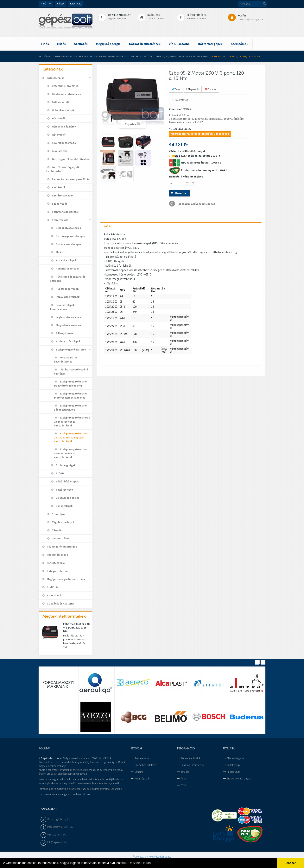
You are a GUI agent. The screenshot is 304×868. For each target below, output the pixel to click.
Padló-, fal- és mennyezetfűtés (70, 179)
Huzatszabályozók (67, 289)
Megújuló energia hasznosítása (66, 579)
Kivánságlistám (143, 778)
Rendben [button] (290, 863)
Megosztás (193, 89)
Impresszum (234, 772)
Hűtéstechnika (56, 563)
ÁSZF (184, 778)
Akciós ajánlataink (190, 758)
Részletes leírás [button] (140, 863)
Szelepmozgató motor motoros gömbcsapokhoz (70, 396)
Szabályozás (59, 204)
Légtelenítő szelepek (68, 317)
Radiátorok (58, 187)
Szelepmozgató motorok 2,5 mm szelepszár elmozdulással (72, 422)
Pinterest (211, 89)
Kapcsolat (75, 4)
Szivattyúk (58, 514)
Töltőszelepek (64, 490)
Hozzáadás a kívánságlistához (196, 204)
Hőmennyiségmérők (64, 127)
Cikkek (61, 4)
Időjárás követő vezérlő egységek (71, 372)
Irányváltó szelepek (67, 297)
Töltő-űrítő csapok (67, 481)
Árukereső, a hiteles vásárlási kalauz (152, 857)
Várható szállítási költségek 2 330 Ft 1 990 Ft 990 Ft (198, 178)
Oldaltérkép (233, 765)
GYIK (183, 785)
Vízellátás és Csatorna (60, 604)
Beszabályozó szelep (68, 228)
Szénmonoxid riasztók (65, 212)
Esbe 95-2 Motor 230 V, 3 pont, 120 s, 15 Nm (76, 628)
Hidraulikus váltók (63, 110)
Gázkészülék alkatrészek (62, 547)
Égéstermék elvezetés (65, 86)
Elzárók (60, 252)
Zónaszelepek (64, 506)
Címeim (139, 772)
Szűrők (60, 473)
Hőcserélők (58, 118)
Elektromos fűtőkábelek (66, 94)
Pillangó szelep (65, 333)
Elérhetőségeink (235, 758)
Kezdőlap (44, 56)
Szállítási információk (192, 765)
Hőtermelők (59, 135)
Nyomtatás (181, 100)
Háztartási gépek (57, 555)
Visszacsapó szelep (67, 498)
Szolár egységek (65, 465)
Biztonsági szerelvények (70, 236)
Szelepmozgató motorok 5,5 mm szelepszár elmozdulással (72, 453)
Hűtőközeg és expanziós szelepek (68, 279)
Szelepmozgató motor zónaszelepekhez (70, 408)
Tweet (176, 89)
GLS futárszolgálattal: (196, 156)
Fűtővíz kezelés (61, 102)
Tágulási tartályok (63, 522)
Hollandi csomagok (67, 269)
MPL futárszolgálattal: (196, 163)
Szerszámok (54, 595)
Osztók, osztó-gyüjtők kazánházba (63, 169)
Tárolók (56, 530)
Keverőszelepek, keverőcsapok (63, 307)
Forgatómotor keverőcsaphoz (66, 360)
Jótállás (185, 772)
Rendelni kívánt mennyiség (186, 177)
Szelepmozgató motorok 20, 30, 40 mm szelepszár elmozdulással (170, 56)
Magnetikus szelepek (68, 325)
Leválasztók (59, 151)
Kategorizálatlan (57, 571)
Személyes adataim (145, 765)
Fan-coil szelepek (66, 260)
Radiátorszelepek (62, 195)
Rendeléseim (142, 758)
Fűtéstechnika (64, 56)
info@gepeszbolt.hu (57, 842)
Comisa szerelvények (68, 244)
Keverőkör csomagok (64, 143)
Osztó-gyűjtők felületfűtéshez (70, 159)
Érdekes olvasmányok (239, 778)
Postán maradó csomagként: (200, 170)
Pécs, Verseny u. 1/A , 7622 (60, 827)
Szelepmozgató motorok (111, 56)
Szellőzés (52, 587)
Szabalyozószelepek (68, 341)
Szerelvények (84, 56)
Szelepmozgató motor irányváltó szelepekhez (70, 384)
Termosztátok (60, 538)
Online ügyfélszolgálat (59, 819)
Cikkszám (175, 109)
